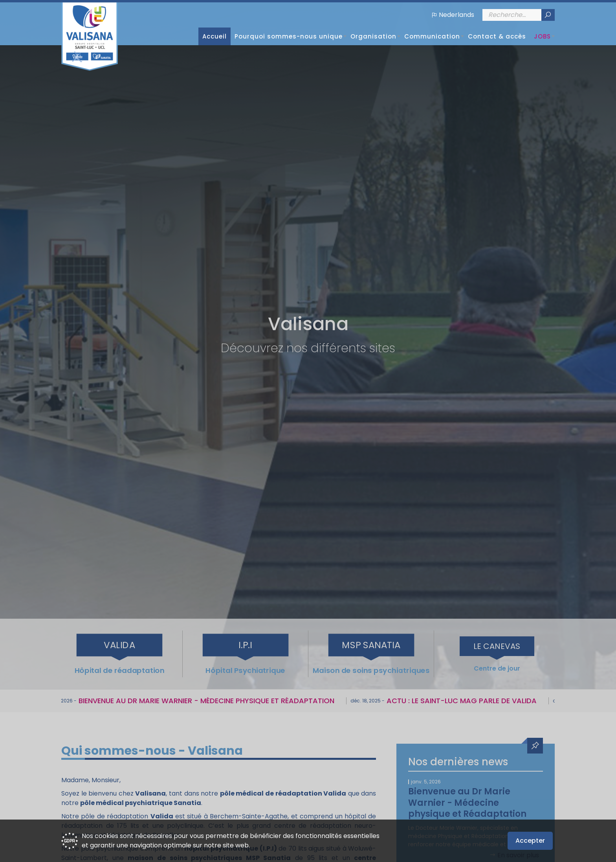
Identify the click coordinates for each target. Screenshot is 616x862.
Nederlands (456, 15)
